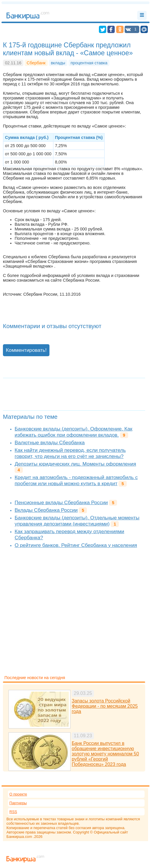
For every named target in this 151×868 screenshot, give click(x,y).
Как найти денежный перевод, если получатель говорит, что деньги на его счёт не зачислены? (70, 453)
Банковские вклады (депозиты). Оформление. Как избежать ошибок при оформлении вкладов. (73, 432)
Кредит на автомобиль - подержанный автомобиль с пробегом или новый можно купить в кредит (76, 480)
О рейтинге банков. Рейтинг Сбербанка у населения (76, 545)
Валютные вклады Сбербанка (50, 442)
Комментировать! (26, 350)
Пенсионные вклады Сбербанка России (61, 502)
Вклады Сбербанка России (46, 510)
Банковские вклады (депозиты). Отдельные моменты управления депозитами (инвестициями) (77, 521)
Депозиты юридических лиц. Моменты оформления (75, 464)
